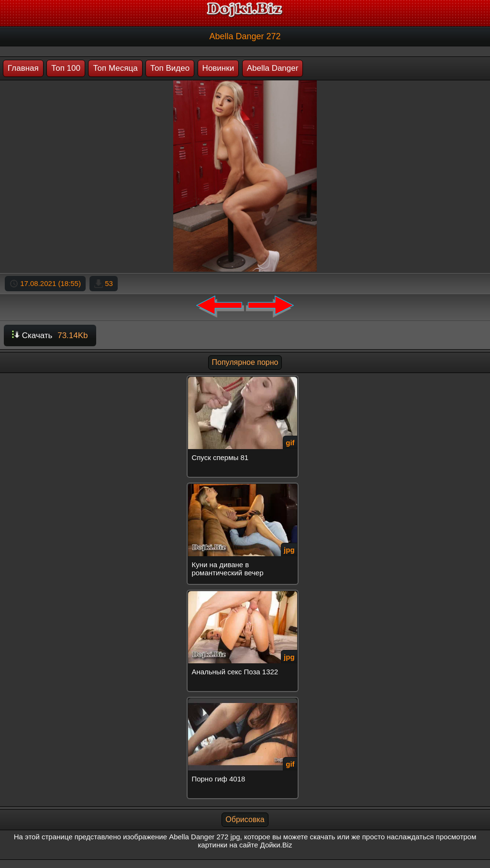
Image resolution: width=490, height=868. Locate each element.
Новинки (218, 68)
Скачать (50, 335)
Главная (23, 68)
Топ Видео (170, 68)
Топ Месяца (115, 68)
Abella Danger (273, 68)
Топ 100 (66, 68)
